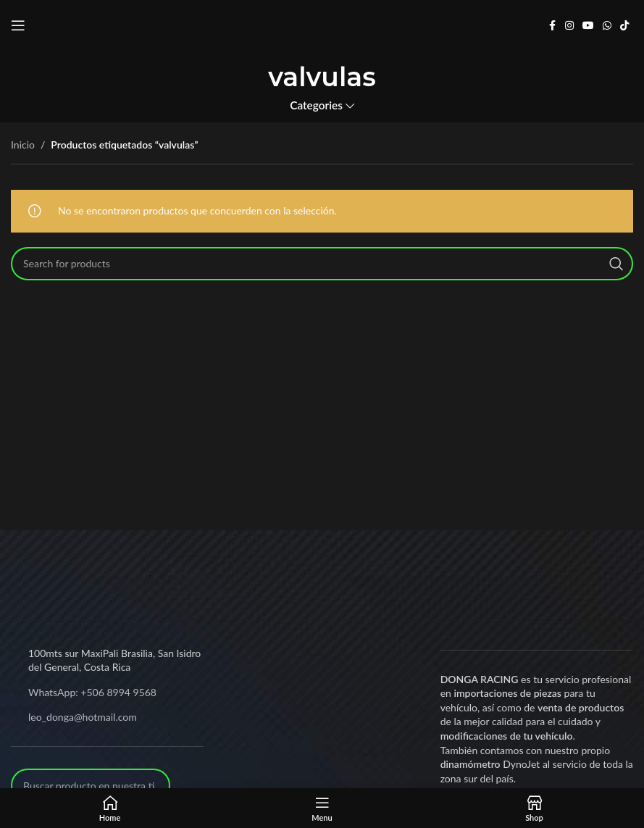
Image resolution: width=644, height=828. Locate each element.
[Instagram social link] (569, 26)
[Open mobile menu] (18, 25)
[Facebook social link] (552, 26)
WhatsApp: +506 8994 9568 (92, 692)
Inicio (23, 145)
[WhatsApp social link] (607, 26)
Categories (316, 105)
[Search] (322, 264)
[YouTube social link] (588, 26)
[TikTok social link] (624, 26)
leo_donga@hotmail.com (83, 717)
